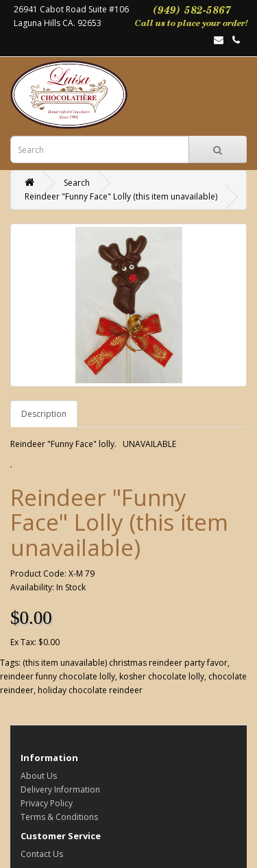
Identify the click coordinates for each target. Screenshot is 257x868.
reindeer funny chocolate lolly (58, 676)
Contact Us (42, 854)
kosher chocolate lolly (162, 676)
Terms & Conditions (59, 817)
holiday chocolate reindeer (90, 690)
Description (44, 414)
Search (77, 183)
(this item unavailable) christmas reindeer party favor (125, 663)
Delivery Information (60, 789)
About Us (39, 776)
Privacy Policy (47, 803)
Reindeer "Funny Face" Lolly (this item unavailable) (121, 196)
